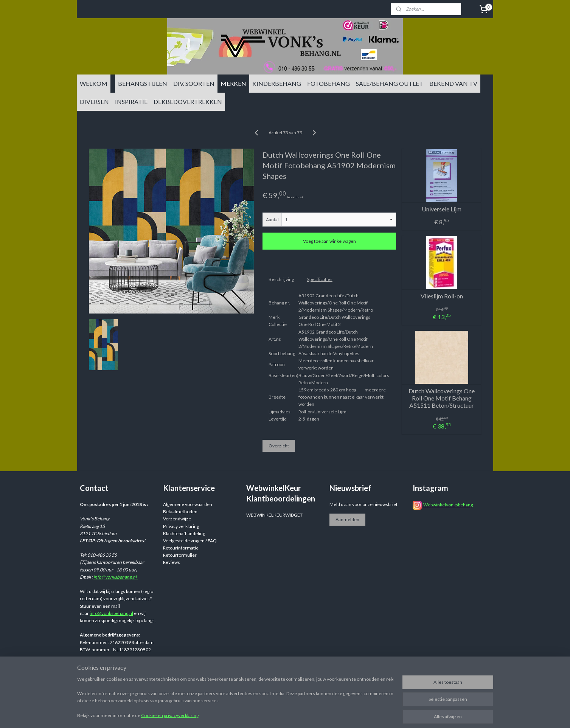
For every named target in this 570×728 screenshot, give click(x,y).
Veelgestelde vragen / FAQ (190, 541)
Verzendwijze (177, 519)
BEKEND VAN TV (453, 83)
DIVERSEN (94, 102)
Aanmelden (347, 519)
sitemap (330, 677)
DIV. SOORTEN (194, 83)
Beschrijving (281, 279)
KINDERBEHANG (277, 83)
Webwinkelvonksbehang (448, 505)
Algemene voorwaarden (188, 504)
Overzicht (278, 446)
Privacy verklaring (181, 526)
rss (343, 677)
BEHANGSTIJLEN (143, 83)
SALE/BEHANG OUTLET (390, 83)
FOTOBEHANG (328, 83)
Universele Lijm (442, 209)
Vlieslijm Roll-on (441, 296)
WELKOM (94, 83)
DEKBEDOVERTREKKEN (188, 102)
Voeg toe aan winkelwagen (329, 241)
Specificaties (319, 279)
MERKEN (233, 83)
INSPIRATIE (131, 102)
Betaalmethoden (180, 511)
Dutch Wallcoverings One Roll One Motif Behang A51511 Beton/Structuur (442, 398)
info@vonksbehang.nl (116, 577)
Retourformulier (180, 555)
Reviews (172, 562)
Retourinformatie (181, 548)
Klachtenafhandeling (184, 533)
